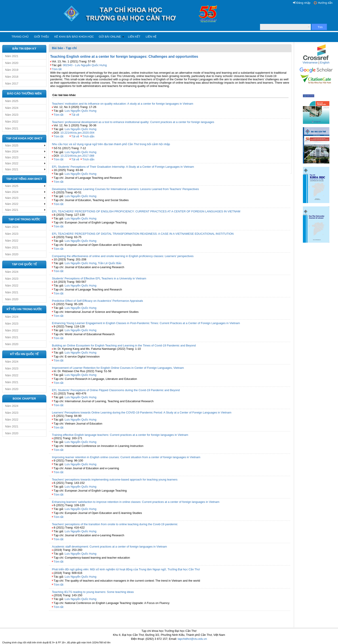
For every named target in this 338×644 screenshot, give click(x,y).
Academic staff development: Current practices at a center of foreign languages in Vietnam (109, 547)
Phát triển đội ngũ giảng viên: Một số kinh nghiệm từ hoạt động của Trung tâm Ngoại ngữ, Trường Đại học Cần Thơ (126, 569)
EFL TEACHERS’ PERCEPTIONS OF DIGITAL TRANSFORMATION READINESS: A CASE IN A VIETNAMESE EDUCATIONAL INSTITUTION (143, 234)
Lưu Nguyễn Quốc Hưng (81, 111)
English (325, 62)
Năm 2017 (12, 84)
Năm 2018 (12, 77)
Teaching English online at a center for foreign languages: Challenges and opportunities (124, 57)
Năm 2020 (12, 63)
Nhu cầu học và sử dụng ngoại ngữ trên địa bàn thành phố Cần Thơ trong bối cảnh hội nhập (111, 144)
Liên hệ (151, 37)
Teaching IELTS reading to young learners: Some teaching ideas (93, 592)
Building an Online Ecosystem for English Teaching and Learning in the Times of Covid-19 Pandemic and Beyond (124, 345)
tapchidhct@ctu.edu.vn (192, 639)
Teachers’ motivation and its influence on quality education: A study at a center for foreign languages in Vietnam (123, 104)
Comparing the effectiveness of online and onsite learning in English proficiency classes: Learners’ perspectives (123, 256)
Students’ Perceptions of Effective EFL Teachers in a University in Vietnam (99, 278)
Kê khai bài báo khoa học (74, 37)
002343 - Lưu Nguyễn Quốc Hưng (85, 65)
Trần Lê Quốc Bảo (110, 263)
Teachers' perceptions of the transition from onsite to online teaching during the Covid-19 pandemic (115, 524)
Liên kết (134, 37)
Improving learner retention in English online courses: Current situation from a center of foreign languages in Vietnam (126, 457)
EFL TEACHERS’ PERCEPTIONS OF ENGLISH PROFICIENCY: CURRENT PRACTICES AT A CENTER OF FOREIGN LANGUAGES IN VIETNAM (146, 211)
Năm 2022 (12, 122)
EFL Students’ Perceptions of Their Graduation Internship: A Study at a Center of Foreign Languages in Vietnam (123, 167)
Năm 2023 (12, 115)
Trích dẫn (88, 136)
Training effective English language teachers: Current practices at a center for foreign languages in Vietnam (120, 435)
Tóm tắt (57, 69)
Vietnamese (310, 62)
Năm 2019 (12, 70)
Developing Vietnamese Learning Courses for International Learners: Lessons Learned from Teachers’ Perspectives (125, 189)
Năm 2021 (12, 56)
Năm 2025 (12, 101)
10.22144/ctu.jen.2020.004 (77, 133)
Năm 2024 (12, 108)
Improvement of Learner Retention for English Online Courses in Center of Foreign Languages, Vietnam (118, 368)
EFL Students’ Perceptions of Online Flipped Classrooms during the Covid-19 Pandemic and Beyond (116, 390)
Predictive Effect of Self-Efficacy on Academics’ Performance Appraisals (97, 301)
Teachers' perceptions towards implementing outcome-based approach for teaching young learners (115, 480)
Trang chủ (20, 37)
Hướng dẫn (325, 3)
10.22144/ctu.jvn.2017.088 (77, 156)
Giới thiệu (42, 37)
